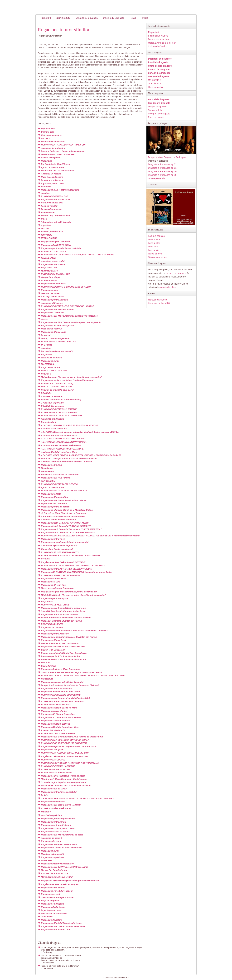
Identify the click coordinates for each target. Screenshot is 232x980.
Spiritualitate (63, 18)
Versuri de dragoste (159, 99)
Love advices (155, 250)
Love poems (154, 239)
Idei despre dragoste (159, 103)
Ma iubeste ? (155, 80)
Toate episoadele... (158, 178)
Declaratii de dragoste (160, 59)
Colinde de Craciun (158, 46)
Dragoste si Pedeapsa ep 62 (162, 164)
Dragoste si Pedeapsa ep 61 (162, 168)
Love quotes (154, 243)
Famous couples (156, 236)
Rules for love (155, 254)
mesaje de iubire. (168, 287)
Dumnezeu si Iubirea (86, 18)
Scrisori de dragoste (159, 73)
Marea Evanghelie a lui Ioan (162, 43)
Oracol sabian (155, 84)
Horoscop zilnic (156, 87)
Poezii (133, 18)
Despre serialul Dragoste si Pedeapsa (167, 157)
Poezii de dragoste (158, 62)
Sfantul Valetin (155, 110)
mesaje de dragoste (176, 273)
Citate (145, 18)
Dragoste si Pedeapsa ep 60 (162, 171)
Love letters (154, 247)
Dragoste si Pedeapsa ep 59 (162, 175)
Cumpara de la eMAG (159, 303)
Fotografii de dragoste (159, 114)
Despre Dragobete (157, 107)
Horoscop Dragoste (158, 300)
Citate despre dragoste (160, 66)
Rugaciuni (45, 18)
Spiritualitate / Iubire (158, 36)
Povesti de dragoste (159, 69)
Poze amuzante (156, 117)
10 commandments (158, 257)
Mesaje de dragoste (114, 18)
